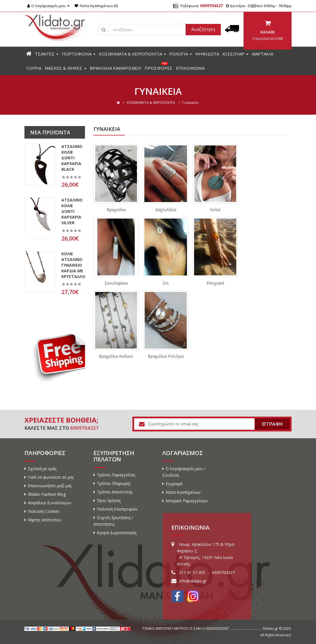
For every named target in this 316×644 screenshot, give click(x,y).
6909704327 (211, 6)
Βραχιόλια (116, 210)
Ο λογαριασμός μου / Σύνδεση (184, 472)
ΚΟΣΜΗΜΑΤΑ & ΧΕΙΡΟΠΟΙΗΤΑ (151, 103)
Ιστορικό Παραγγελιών (187, 501)
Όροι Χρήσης (109, 500)
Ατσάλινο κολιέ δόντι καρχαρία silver (72, 211)
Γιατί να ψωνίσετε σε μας (51, 477)
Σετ (166, 283)
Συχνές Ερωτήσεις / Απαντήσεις (113, 521)
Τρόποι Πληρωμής (114, 483)
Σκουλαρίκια (116, 283)
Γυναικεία (190, 103)
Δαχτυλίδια (166, 210)
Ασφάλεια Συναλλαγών (50, 503)
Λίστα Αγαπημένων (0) (96, 6)
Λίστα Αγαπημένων (183, 492)
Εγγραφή (174, 484)
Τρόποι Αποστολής (115, 492)
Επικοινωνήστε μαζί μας (50, 486)
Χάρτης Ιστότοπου (45, 520)
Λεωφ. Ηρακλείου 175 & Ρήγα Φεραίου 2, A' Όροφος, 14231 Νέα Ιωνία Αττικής (206, 554)
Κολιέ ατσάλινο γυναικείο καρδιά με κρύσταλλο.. (74, 265)
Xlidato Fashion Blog (47, 494)
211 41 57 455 (192, 572)
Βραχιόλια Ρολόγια (166, 356)
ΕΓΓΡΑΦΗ (272, 424)
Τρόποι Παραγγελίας (116, 475)
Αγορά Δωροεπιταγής (117, 533)
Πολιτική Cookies (44, 511)
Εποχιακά (215, 283)
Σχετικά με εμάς (42, 469)
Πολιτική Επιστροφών (117, 509)
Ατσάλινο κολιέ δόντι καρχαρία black (72, 158)
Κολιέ (215, 210)
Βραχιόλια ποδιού (116, 356)
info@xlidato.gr (193, 581)
